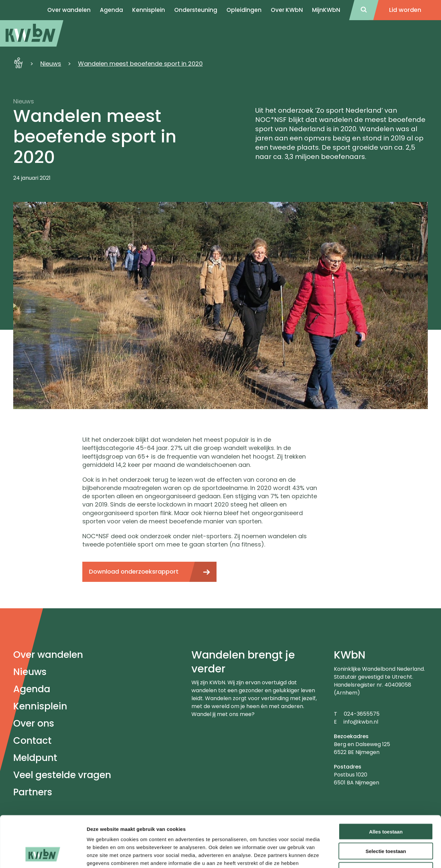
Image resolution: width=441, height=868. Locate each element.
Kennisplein (149, 10)
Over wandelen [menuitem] (69, 10)
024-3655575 (362, 714)
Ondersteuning (196, 10)
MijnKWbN (326, 10)
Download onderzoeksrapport (134, 571)
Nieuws (51, 64)
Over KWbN (287, 10)
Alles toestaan (386, 787)
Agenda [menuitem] (111, 10)
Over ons (34, 723)
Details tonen (357, 855)
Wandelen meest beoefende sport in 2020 (140, 64)
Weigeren (386, 826)
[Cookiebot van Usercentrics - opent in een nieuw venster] (43, 855)
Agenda (32, 689)
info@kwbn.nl (361, 722)
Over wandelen (48, 655)
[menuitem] (32, 33)
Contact (32, 741)
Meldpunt (35, 758)
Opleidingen (244, 10)
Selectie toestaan (386, 806)
